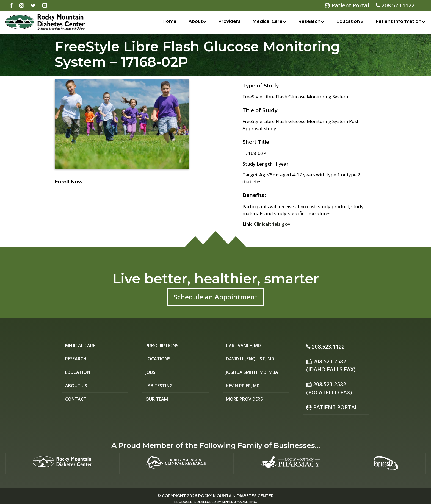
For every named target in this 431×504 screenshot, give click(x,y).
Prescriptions (164, 346)
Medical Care (266, 23)
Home (169, 23)
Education (346, 23)
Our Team (158, 401)
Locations (159, 360)
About (194, 23)
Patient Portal (347, 5)
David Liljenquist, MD (254, 360)
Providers (227, 23)
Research (308, 23)
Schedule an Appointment (216, 297)
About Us (77, 387)
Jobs (151, 374)
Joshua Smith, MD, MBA (256, 374)
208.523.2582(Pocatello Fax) (327, 384)
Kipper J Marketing (239, 496)
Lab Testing (161, 387)
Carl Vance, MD (246, 346)
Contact (76, 401)
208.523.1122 (395, 5)
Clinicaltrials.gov (272, 224)
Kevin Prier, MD (246, 387)
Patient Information (397, 23)
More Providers (247, 401)
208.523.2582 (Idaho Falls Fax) (328, 363)
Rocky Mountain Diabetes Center (236, 490)
